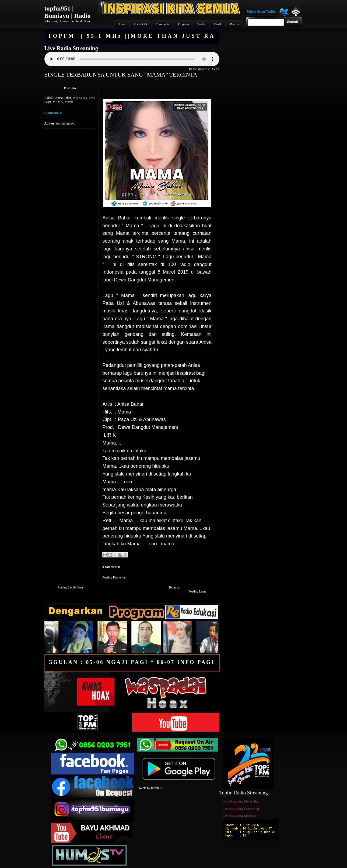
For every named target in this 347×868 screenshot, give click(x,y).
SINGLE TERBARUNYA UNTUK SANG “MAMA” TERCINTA (121, 75)
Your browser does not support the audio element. (132, 59)
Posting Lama (197, 591)
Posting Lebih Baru (70, 587)
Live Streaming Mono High (241, 801)
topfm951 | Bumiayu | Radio (68, 12)
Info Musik (80, 98)
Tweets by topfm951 (150, 788)
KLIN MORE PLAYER (204, 69)
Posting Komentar (114, 577)
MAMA (58, 102)
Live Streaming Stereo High (242, 809)
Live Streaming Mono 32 (240, 816)
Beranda (174, 587)
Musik (69, 102)
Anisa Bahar (63, 98)
